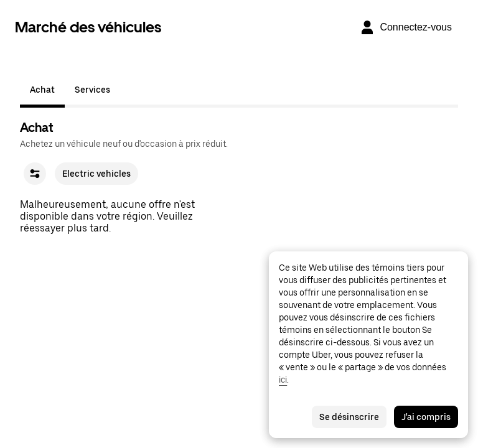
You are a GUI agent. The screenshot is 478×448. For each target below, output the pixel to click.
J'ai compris (426, 417)
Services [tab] (92, 90)
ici (283, 380)
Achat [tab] (42, 90)
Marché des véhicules (88, 27)
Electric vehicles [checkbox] (96, 174)
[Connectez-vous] (406, 27)
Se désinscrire (349, 417)
